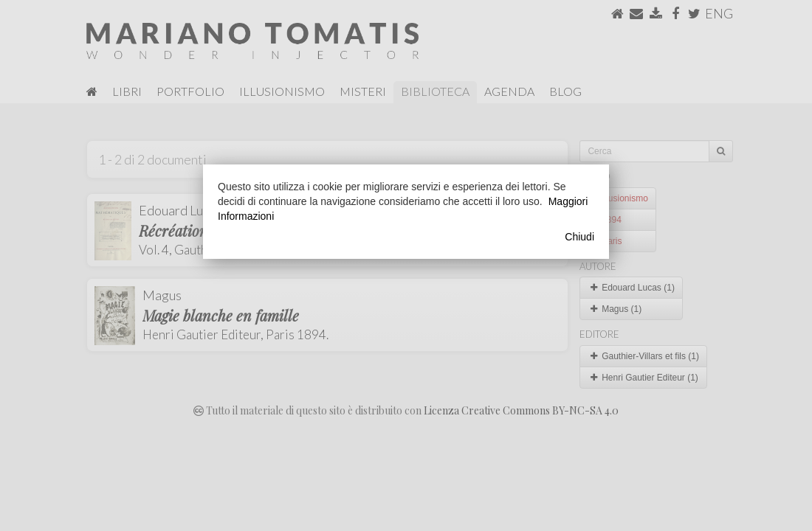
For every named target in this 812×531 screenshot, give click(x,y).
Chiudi (579, 237)
